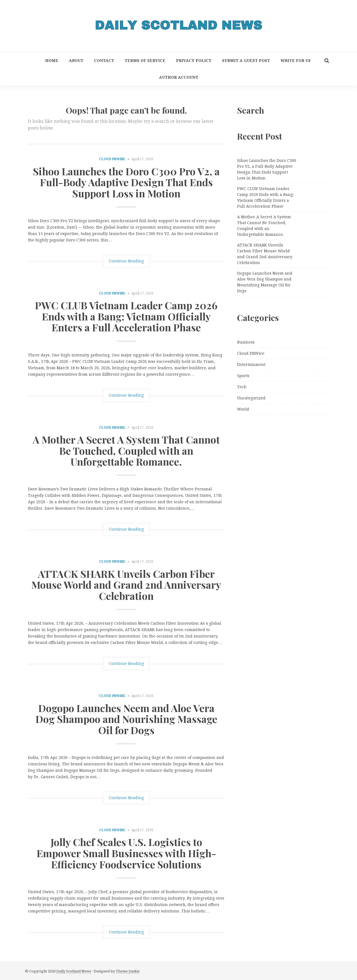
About (76, 61)
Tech (242, 387)
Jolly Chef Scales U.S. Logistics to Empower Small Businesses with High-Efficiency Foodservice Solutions (126, 853)
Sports (243, 376)
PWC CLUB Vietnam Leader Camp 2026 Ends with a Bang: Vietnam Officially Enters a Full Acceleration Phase (126, 316)
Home (52, 61)
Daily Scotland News (74, 971)
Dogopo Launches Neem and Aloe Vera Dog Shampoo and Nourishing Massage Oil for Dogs (126, 719)
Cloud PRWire (112, 159)
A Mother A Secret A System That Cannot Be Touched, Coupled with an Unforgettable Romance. (126, 450)
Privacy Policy (194, 61)
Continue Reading (126, 261)
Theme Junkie (128, 971)
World (243, 409)
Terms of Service (145, 61)
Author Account (179, 77)
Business (246, 342)
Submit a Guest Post (246, 61)
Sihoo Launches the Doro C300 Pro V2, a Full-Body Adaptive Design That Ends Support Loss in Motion (126, 182)
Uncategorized (251, 398)
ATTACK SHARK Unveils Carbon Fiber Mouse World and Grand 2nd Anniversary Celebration (126, 585)
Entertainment (251, 365)
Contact (104, 61)
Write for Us (296, 61)
